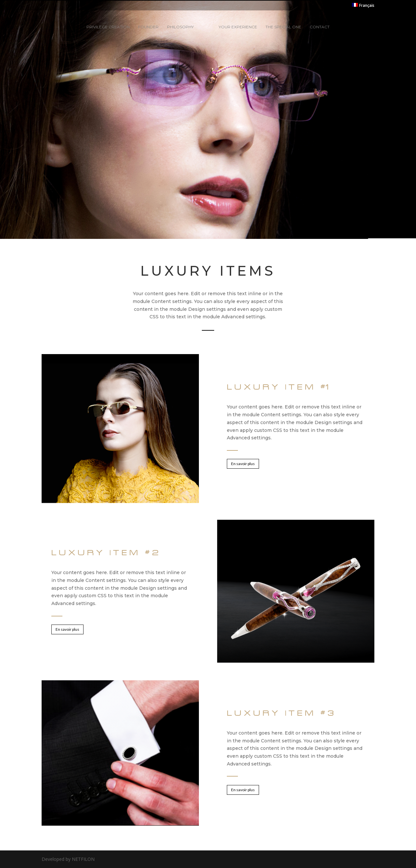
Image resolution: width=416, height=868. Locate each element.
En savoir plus (243, 464)
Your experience (238, 27)
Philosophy (180, 27)
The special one (283, 27)
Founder (148, 27)
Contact (320, 27)
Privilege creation (108, 27)
